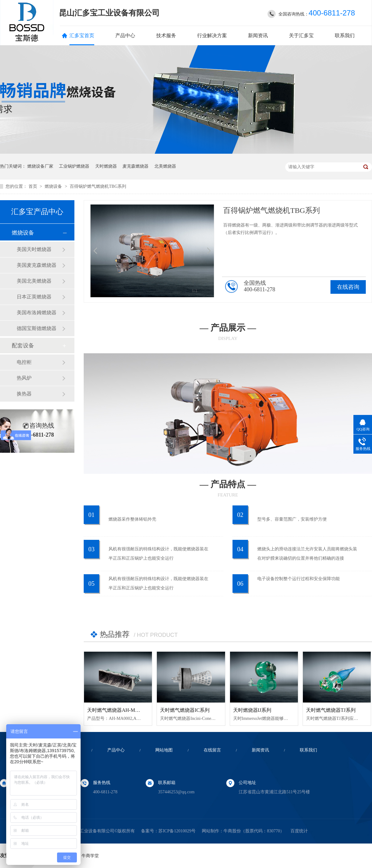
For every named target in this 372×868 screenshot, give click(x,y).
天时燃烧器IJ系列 (252, 710)
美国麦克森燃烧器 (37, 265)
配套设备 (23, 346)
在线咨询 (348, 287)
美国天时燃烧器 (34, 249)
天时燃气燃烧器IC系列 (185, 710)
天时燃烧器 (106, 166)
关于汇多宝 (301, 35)
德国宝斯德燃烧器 (37, 328)
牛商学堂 (90, 856)
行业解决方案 (212, 35)
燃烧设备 (54, 186)
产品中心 (125, 35)
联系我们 (345, 35)
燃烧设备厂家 (40, 166)
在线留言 (212, 750)
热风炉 (24, 378)
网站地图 (164, 750)
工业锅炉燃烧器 (74, 166)
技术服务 (166, 35)
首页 (33, 186)
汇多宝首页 (82, 35)
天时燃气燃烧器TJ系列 (331, 710)
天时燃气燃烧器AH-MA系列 (118, 710)
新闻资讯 (258, 35)
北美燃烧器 (165, 166)
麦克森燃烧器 (135, 166)
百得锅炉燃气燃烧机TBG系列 (98, 186)
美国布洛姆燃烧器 (37, 313)
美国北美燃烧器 (34, 281)
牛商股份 (232, 831)
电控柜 (24, 362)
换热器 (24, 394)
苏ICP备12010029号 (177, 831)
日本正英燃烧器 (34, 297)
